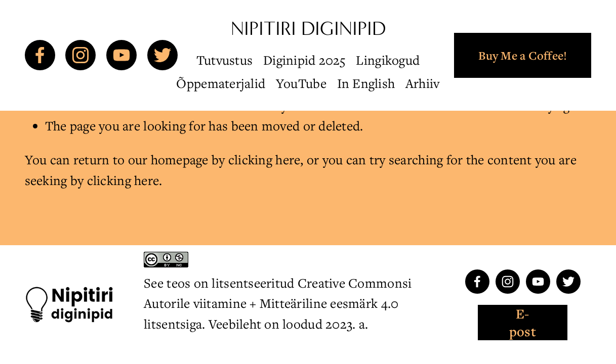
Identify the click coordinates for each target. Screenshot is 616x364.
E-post (523, 323)
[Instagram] (80, 55)
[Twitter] (162, 55)
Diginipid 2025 (304, 60)
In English (366, 83)
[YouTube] (121, 55)
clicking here (264, 160)
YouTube (301, 83)
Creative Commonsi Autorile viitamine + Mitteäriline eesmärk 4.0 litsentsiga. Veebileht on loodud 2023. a (278, 303)
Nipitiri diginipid (308, 29)
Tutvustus (224, 60)
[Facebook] (40, 55)
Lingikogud (388, 60)
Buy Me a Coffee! (523, 55)
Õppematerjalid (221, 83)
